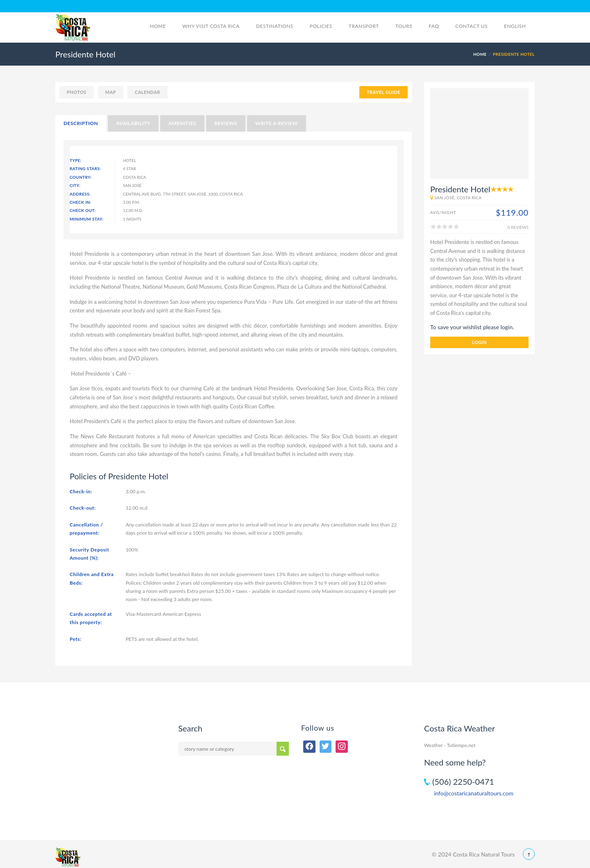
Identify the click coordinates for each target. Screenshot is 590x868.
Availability (133, 123)
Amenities (182, 123)
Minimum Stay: (87, 219)
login (479, 342)
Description (81, 123)
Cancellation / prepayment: (86, 529)
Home (158, 26)
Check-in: (81, 491)
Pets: (76, 639)
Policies (321, 26)
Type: (76, 160)
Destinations (275, 26)
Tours (404, 26)
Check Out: (83, 210)
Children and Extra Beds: (92, 578)
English (519, 26)
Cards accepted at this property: (91, 618)
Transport (364, 26)
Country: (81, 177)
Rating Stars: (85, 169)
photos (77, 92)
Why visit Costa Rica (211, 26)
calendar (147, 92)
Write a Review (277, 123)
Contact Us (471, 26)
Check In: (81, 202)
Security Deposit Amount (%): (89, 554)
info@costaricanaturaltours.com (474, 793)
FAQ (434, 26)
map (111, 92)
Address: (80, 194)
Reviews (226, 123)
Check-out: (83, 508)
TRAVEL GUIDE (383, 92)
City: (75, 185)
